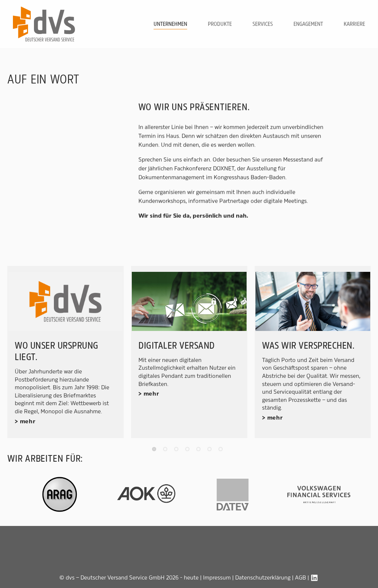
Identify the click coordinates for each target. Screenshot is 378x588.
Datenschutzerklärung (263, 577)
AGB (300, 577)
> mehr (25, 421)
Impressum (217, 577)
